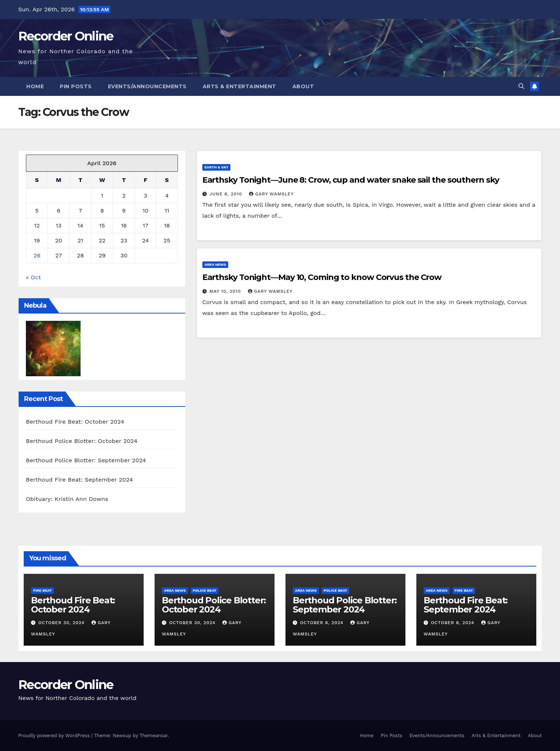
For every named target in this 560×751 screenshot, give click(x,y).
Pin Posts (76, 86)
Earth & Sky (217, 167)
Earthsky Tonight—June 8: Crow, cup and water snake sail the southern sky (351, 180)
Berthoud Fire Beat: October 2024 (75, 422)
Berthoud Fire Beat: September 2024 (79, 480)
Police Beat (205, 590)
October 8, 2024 (323, 623)
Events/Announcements (147, 86)
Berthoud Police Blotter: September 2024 (86, 460)
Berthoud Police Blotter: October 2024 (82, 441)
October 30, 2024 (62, 623)
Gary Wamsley (271, 194)
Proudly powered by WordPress (55, 736)
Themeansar (154, 736)
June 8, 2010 (227, 194)
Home (35, 86)
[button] (521, 86)
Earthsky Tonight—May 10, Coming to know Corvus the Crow (322, 277)
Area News (215, 264)
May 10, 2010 (226, 291)
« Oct (33, 277)
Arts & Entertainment (240, 86)
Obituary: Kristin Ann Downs (67, 499)
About (303, 86)
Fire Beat (42, 590)
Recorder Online (66, 36)
